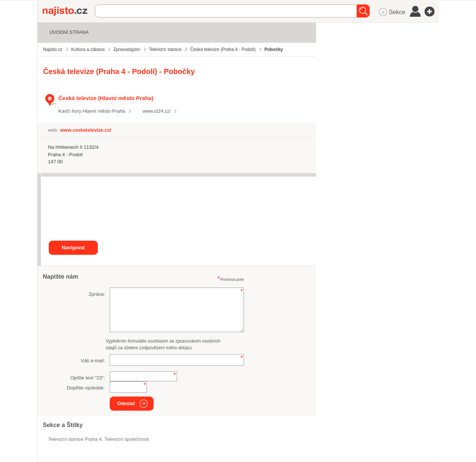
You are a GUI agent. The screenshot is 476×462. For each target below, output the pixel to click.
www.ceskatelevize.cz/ (86, 130)
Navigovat (73, 248)
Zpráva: (97, 294)
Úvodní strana (69, 32)
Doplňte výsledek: (86, 388)
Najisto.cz (69, 11)
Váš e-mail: (93, 361)
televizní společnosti (127, 439)
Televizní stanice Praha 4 (75, 439)
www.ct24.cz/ (157, 111)
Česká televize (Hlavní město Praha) (106, 98)
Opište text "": (88, 378)
